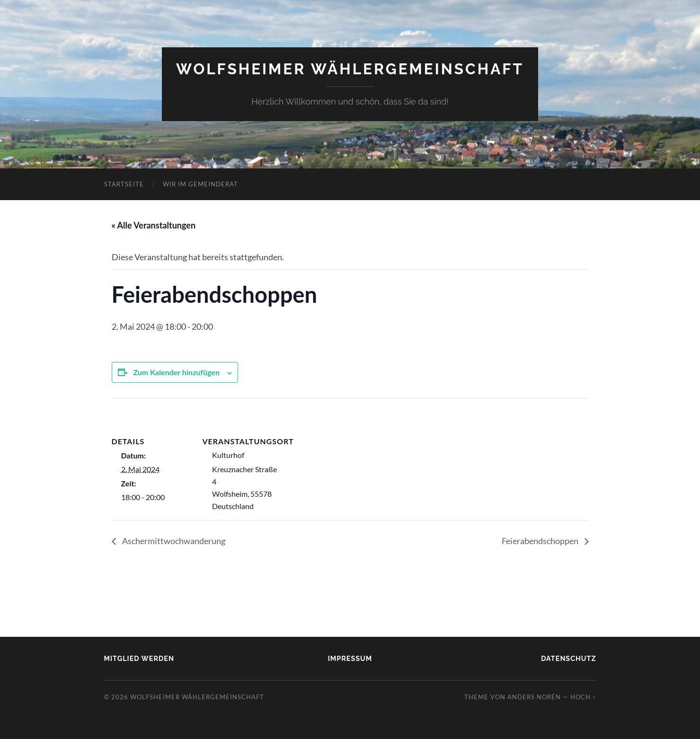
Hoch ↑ (583, 697)
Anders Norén (534, 697)
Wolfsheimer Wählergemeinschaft (350, 69)
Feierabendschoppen (541, 541)
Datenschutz (568, 658)
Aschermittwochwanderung (173, 541)
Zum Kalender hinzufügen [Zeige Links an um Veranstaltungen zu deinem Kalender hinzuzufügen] (176, 372)
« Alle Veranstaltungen (154, 225)
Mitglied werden (139, 658)
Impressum (350, 658)
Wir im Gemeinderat (200, 184)
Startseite (124, 184)
